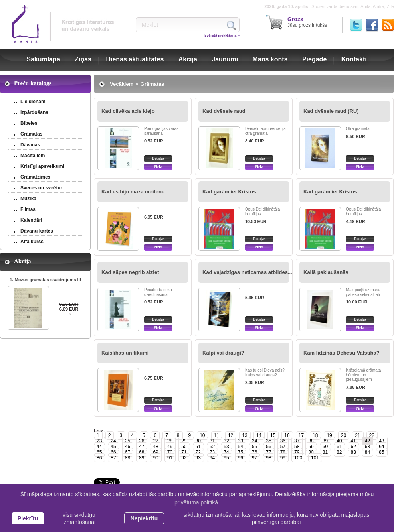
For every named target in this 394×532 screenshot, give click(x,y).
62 (353, 447)
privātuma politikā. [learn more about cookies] (197, 502)
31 (212, 441)
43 (381, 441)
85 (381, 452)
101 (315, 458)
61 (339, 447)
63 (367, 447)
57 (283, 447)
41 (353, 441)
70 (170, 452)
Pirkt (158, 166)
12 (231, 435)
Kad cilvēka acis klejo (128, 111)
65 (99, 452)
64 (381, 447)
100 (298, 458)
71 (184, 452)
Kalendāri (31, 220)
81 (325, 452)
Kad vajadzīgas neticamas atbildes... (247, 272)
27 (155, 441)
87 (113, 458)
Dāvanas (30, 145)
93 (198, 458)
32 (226, 441)
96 (241, 458)
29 (184, 441)
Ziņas (83, 59)
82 (339, 452)
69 (155, 452)
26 (142, 441)
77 (268, 452)
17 (301, 435)
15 (273, 435)
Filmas (28, 209)
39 (325, 441)
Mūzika (28, 199)
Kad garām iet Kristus (229, 192)
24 (113, 441)
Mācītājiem (33, 156)
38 (311, 441)
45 (113, 447)
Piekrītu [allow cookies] (28, 518)
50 (184, 447)
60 (325, 447)
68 (142, 452)
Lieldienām (33, 102)
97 (254, 458)
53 (226, 447)
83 (353, 452)
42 (367, 441)
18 (315, 435)
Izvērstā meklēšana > (222, 35)
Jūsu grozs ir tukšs (307, 22)
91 (170, 458)
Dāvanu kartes (37, 231)
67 (128, 452)
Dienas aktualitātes (135, 59)
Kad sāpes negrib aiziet (130, 272)
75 (241, 452)
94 (212, 458)
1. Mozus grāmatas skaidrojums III (45, 280)
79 (297, 452)
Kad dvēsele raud (224, 111)
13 (245, 435)
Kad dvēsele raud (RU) (331, 111)
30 (198, 441)
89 (142, 458)
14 (259, 435)
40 (339, 441)
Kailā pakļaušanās (326, 272)
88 (128, 458)
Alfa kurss (32, 242)
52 (212, 447)
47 (142, 447)
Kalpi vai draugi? (223, 353)
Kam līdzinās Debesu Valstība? (342, 353)
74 (226, 452)
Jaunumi (225, 59)
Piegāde (314, 59)
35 (268, 441)
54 (241, 447)
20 (344, 435)
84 (367, 452)
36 (283, 441)
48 (155, 447)
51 (198, 447)
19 (329, 435)
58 (297, 447)
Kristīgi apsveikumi (42, 166)
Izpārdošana (34, 112)
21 (357, 435)
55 (254, 447)
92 (184, 458)
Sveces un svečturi (42, 188)
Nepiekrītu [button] (144, 518)
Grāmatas (31, 134)
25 (128, 441)
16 (287, 435)
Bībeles (29, 123)
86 (99, 458)
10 (202, 435)
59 (311, 447)
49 (170, 447)
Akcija (188, 59)
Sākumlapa (43, 59)
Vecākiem (122, 84)
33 (241, 441)
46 (128, 447)
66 (113, 452)
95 (226, 458)
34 (254, 441)
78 (283, 452)
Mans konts (270, 59)
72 (198, 452)
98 (268, 458)
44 (99, 447)
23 (99, 441)
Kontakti (354, 59)
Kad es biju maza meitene (133, 192)
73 (212, 452)
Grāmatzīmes (35, 177)
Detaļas (158, 158)
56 (268, 447)
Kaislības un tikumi (125, 353)
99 (283, 458)
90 (155, 458)
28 (170, 441)
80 (311, 452)
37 (297, 441)
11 (217, 435)
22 (372, 435)
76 (254, 452)
